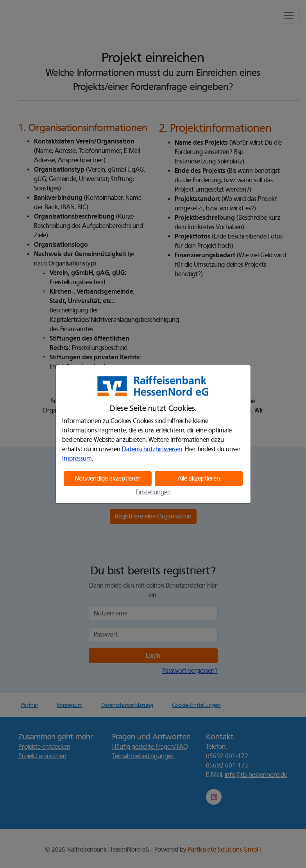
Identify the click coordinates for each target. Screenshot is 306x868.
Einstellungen (153, 492)
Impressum (77, 459)
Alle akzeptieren (199, 479)
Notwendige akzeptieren (108, 479)
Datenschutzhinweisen (152, 449)
